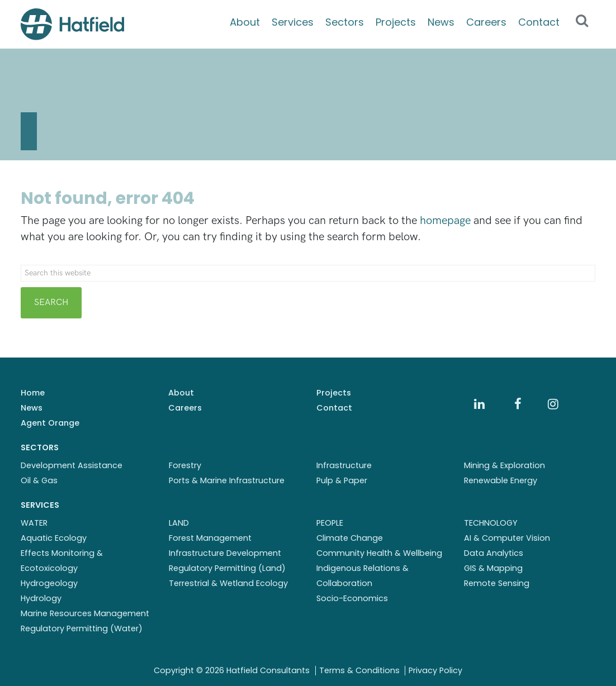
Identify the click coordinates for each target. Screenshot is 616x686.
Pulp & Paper (342, 480)
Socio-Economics (352, 598)
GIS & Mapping (493, 568)
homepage (445, 221)
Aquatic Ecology (54, 538)
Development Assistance (72, 465)
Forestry (185, 465)
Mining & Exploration (504, 465)
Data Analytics (494, 553)
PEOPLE (330, 523)
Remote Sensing (497, 583)
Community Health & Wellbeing (379, 553)
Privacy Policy (435, 670)
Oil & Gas (39, 480)
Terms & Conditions (359, 670)
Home (33, 393)
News (441, 22)
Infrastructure (344, 465)
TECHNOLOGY (491, 523)
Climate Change (350, 538)
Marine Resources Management (85, 613)
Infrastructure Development (225, 553)
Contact (539, 22)
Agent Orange (50, 423)
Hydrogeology (49, 583)
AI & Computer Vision (507, 538)
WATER (34, 523)
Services (293, 22)
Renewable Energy (501, 480)
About (245, 22)
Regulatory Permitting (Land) (227, 568)
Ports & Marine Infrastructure (227, 480)
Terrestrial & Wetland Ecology (228, 583)
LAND (179, 523)
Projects (396, 22)
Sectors (345, 22)
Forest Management (210, 538)
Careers (486, 22)
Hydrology (41, 598)
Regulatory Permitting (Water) (82, 628)
